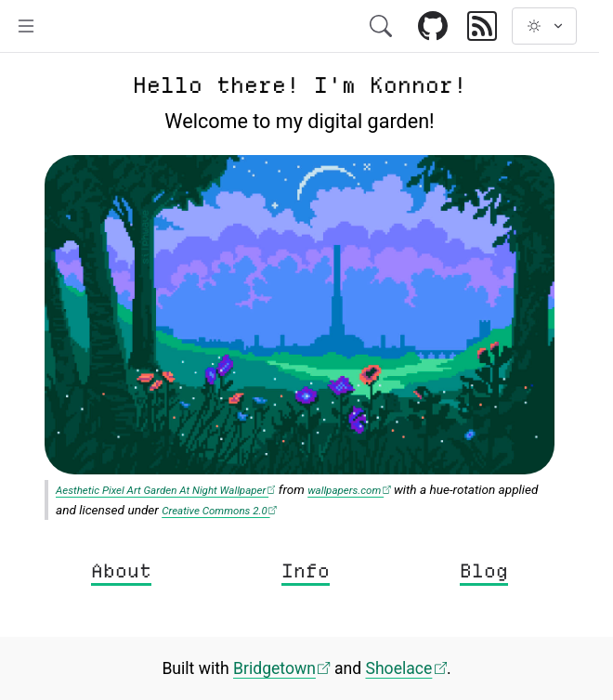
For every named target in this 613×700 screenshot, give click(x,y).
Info (306, 570)
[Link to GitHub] (433, 27)
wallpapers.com (349, 490)
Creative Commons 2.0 (219, 511)
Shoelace (406, 668)
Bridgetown (282, 668)
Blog (484, 570)
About (121, 570)
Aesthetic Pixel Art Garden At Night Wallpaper (165, 490)
